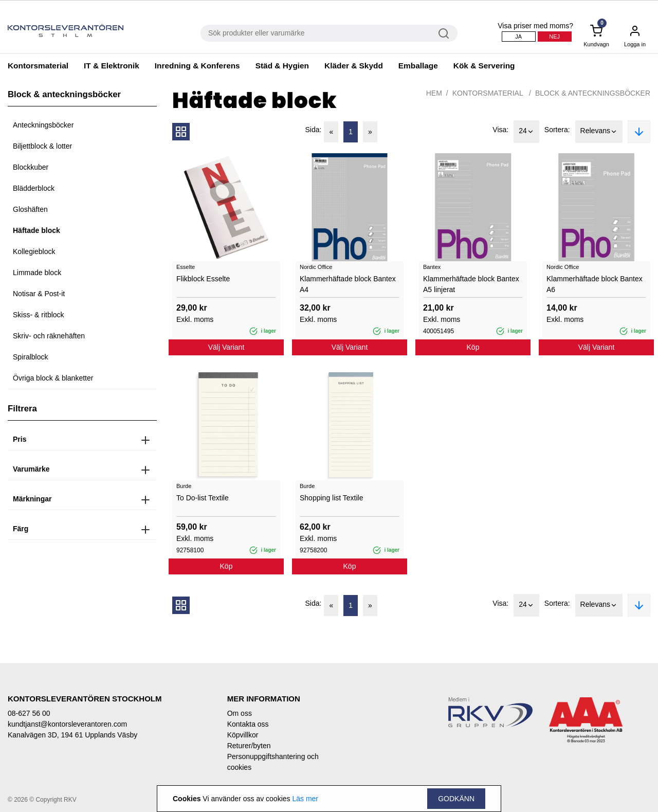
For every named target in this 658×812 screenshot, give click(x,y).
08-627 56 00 (29, 713)
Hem (434, 93)
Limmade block (37, 273)
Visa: (500, 130)
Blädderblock (34, 188)
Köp (473, 347)
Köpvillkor (243, 735)
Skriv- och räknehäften (49, 336)
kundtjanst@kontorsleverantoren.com (67, 724)
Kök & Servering (484, 66)
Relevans (599, 132)
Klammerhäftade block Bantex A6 (595, 284)
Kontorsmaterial (38, 66)
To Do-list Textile (203, 498)
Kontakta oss (248, 724)
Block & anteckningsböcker (593, 93)
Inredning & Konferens (197, 66)
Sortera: (557, 130)
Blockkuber (31, 167)
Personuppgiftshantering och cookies (273, 762)
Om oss (240, 713)
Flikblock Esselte (203, 279)
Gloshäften (30, 209)
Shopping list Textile (331, 498)
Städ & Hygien (282, 66)
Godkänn (456, 799)
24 (526, 132)
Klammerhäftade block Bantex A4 (348, 284)
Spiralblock (30, 357)
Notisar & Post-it (39, 294)
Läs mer (305, 799)
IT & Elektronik (112, 66)
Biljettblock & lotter (42, 146)
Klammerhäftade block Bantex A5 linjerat (471, 284)
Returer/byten (249, 746)
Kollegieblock (34, 251)
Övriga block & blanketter (53, 378)
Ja (518, 37)
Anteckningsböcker (43, 125)
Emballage (418, 66)
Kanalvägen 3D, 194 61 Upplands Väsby (72, 735)
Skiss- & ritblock (39, 315)
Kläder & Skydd (354, 66)
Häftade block (36, 230)
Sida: (314, 130)
